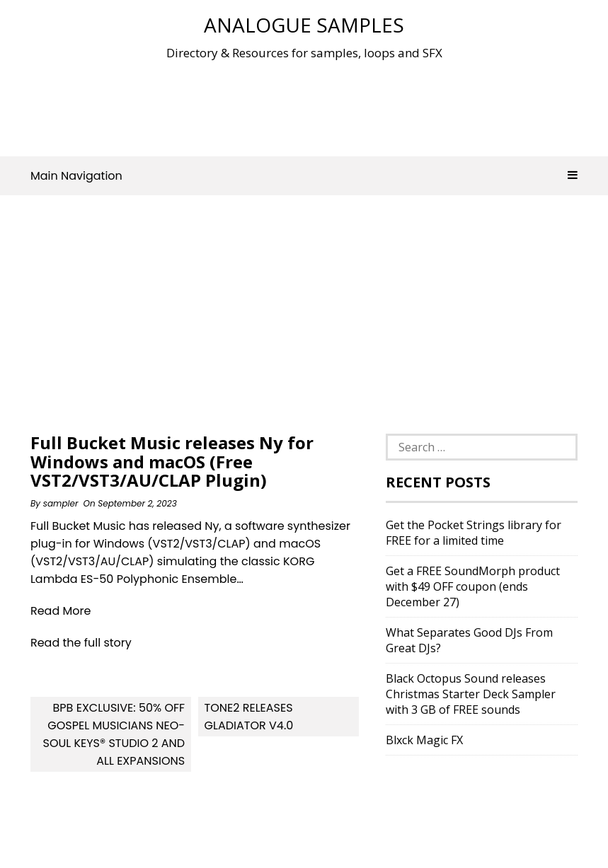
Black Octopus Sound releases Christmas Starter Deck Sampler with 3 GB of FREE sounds (471, 694)
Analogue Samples (304, 25)
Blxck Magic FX (424, 740)
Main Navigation (304, 176)
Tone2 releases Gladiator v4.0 (249, 717)
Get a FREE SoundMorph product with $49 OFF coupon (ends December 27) (473, 586)
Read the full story (81, 643)
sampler (61, 503)
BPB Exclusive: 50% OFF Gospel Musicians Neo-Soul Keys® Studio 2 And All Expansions (114, 734)
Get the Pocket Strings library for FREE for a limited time (474, 533)
